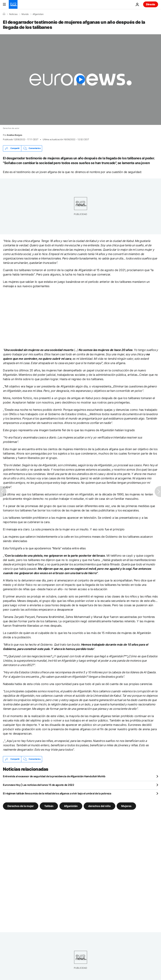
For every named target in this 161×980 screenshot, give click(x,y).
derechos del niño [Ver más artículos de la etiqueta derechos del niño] (99, 806)
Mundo (25, 14)
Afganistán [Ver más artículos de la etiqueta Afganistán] (71, 806)
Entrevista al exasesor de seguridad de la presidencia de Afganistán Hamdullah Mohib (54, 776)
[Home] (4, 14)
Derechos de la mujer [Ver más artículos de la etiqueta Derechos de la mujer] (21, 806)
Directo (151, 4)
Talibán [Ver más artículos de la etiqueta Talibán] (49, 806)
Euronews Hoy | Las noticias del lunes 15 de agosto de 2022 (39, 785)
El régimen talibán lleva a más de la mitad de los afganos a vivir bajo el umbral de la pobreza (57, 793)
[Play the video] (80, 80)
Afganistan (38, 14)
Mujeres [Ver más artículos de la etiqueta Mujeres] (126, 806)
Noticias (13, 14)
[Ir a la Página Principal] (13, 4)
